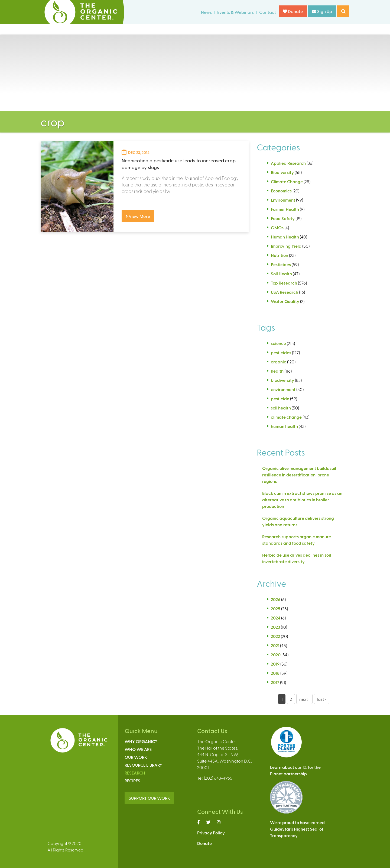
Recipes (132, 781)
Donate (293, 11)
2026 (276, 599)
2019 (275, 664)
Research (135, 773)
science (278, 343)
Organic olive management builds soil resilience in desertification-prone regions (299, 475)
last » (322, 699)
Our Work (136, 757)
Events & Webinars (235, 12)
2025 (276, 609)
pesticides (281, 352)
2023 (275, 627)
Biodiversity (282, 172)
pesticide (280, 398)
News (206, 12)
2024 (276, 618)
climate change (286, 417)
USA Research (285, 292)
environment (283, 389)
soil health (281, 408)
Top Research (284, 283)
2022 (275, 636)
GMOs (277, 228)
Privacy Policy (211, 833)
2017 (275, 682)
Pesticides (281, 264)
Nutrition (279, 255)
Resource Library (143, 765)
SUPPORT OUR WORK (149, 798)
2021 (275, 645)
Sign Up (322, 11)
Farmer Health (285, 209)
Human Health (285, 237)
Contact (268, 12)
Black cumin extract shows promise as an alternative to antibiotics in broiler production (302, 500)
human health (284, 426)
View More (138, 216)
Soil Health (281, 274)
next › (304, 699)
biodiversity (282, 380)
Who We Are (138, 749)
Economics (281, 191)
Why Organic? (141, 741)
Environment (283, 200)
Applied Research (288, 163)
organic (279, 362)
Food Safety (283, 218)
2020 (276, 655)
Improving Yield (286, 246)
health (277, 371)
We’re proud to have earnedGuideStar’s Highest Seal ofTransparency (297, 829)
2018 (275, 673)
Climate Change (287, 181)
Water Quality (285, 301)
